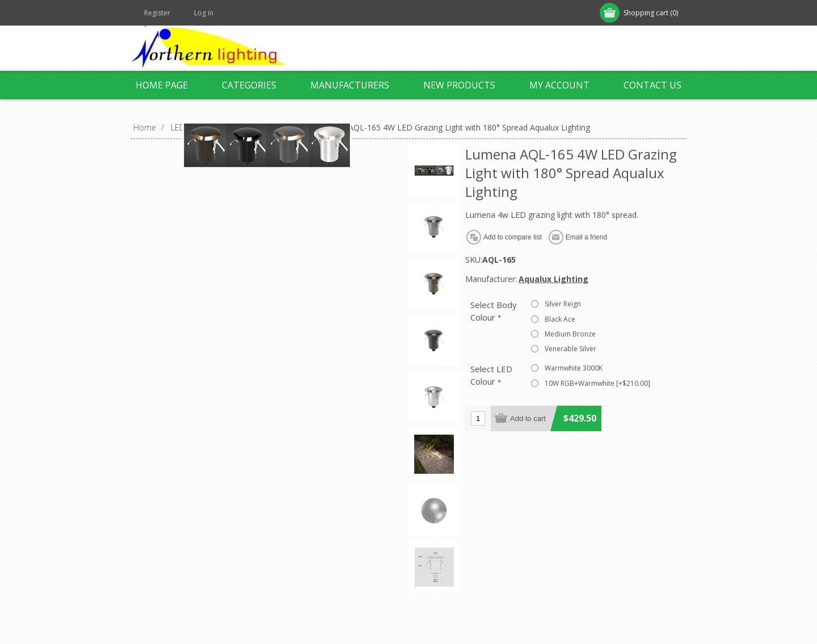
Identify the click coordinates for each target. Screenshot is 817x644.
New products (459, 85)
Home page (162, 85)
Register (157, 13)
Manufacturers (350, 85)
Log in (204, 13)
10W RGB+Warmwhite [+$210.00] (597, 383)
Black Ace (560, 319)
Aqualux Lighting (553, 279)
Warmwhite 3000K (574, 368)
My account (559, 85)
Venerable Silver (570, 349)
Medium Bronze (570, 334)
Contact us (652, 85)
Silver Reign (563, 304)
